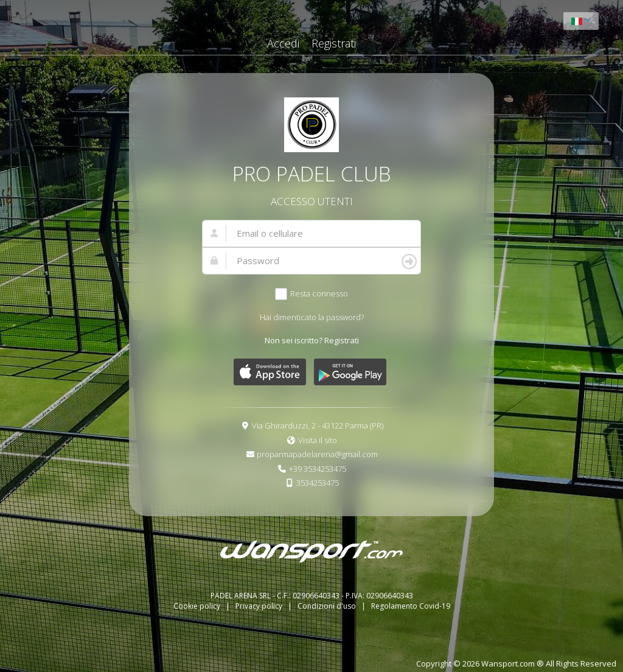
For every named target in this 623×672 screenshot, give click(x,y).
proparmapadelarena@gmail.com (317, 454)
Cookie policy (198, 606)
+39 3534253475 (318, 469)
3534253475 (318, 483)
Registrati (334, 43)
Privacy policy (260, 606)
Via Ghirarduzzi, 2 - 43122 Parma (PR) (318, 425)
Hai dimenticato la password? (312, 317)
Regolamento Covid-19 (411, 606)
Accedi (283, 43)
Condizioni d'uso (328, 606)
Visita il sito (318, 440)
